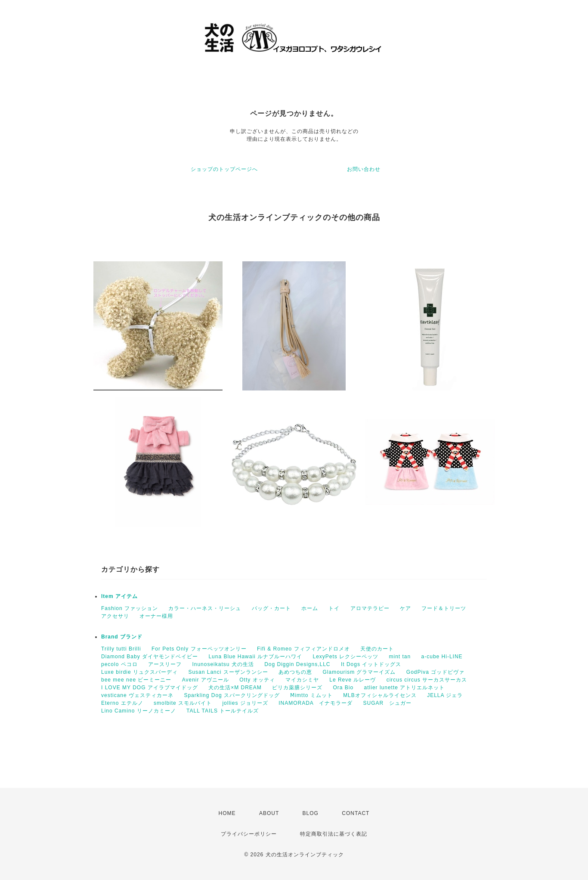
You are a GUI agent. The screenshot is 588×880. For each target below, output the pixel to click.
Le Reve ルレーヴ (353, 680)
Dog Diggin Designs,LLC (297, 664)
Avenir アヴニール (206, 680)
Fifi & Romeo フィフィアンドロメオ (303, 649)
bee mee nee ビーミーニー (136, 680)
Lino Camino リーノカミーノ (139, 711)
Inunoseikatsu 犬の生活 (223, 664)
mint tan (400, 657)
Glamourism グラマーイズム (359, 672)
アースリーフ (165, 664)
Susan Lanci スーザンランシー (228, 672)
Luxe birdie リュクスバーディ (139, 672)
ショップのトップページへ (224, 169)
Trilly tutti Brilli (121, 649)
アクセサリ (115, 616)
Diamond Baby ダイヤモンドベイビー (150, 657)
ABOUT (269, 813)
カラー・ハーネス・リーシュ (205, 608)
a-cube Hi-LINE (442, 657)
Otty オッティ (257, 680)
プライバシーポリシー (249, 834)
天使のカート (377, 649)
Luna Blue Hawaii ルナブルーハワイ (255, 657)
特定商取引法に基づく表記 (334, 834)
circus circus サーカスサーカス (427, 680)
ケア (405, 608)
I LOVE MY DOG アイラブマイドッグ (150, 688)
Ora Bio (344, 688)
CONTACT (356, 813)
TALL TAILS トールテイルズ (223, 711)
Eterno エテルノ (122, 703)
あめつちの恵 (295, 672)
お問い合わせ (364, 169)
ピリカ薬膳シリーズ (297, 688)
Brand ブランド (122, 637)
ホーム (310, 608)
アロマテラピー (370, 608)
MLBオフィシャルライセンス (380, 695)
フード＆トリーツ (444, 608)
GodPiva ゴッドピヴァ (435, 672)
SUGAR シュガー (387, 703)
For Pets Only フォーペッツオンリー (199, 649)
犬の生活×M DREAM (235, 688)
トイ (334, 608)
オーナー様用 (156, 616)
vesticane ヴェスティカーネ (137, 695)
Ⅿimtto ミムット (311, 695)
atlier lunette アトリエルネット (405, 688)
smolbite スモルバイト (183, 703)
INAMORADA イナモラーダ (316, 703)
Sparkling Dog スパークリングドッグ (232, 695)
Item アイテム (119, 596)
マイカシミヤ (302, 680)
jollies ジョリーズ (245, 703)
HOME (227, 813)
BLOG (311, 813)
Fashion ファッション (130, 608)
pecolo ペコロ (119, 664)
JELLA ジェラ (445, 695)
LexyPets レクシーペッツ (345, 657)
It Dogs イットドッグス (371, 664)
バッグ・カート (271, 608)
